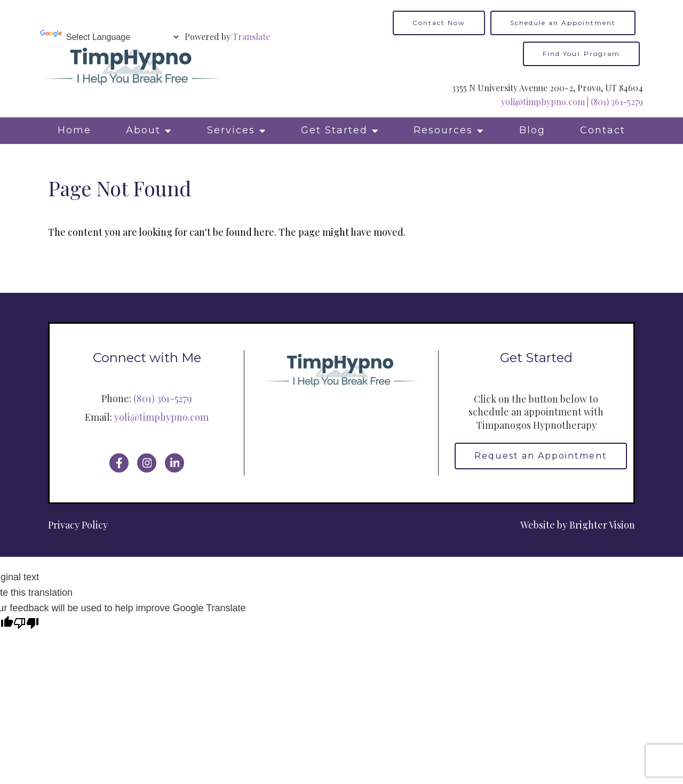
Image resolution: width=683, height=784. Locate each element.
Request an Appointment (541, 456)
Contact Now (439, 23)
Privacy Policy (78, 525)
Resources (443, 130)
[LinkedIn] (174, 463)
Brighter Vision (602, 525)
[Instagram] (147, 463)
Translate (251, 37)
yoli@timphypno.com (543, 102)
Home (74, 130)
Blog (532, 130)
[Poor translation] (26, 624)
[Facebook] (119, 463)
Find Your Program (581, 54)
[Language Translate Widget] (122, 37)
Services (231, 130)
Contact (603, 130)
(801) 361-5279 (617, 102)
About (143, 130)
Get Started (334, 130)
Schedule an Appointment (563, 23)
